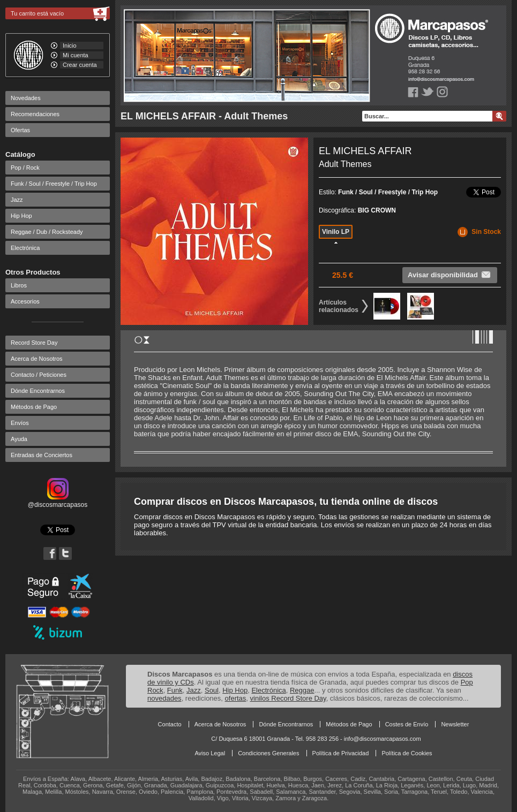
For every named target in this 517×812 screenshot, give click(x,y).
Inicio (70, 45)
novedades (164, 698)
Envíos (20, 423)
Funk (175, 690)
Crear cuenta (80, 65)
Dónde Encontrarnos (38, 391)
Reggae (302, 690)
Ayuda (19, 439)
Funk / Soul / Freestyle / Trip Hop (54, 184)
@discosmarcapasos (58, 501)
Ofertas (20, 130)
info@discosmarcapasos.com (383, 739)
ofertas (236, 698)
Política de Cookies (407, 753)
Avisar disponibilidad (450, 275)
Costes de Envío (407, 724)
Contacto (170, 724)
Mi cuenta (76, 55)
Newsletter (455, 724)
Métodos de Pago (34, 407)
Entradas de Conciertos (42, 455)
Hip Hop (21, 216)
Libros (19, 285)
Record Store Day (34, 343)
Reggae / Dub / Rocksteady (47, 232)
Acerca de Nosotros (37, 359)
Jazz (17, 200)
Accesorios (25, 301)
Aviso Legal (210, 753)
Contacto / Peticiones (39, 375)
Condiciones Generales (268, 753)
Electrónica (25, 248)
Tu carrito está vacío (37, 13)
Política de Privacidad (341, 753)
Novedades (26, 98)
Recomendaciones (35, 114)
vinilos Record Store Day (288, 698)
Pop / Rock (25, 168)
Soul (212, 690)
